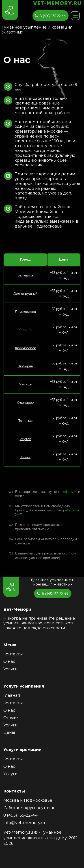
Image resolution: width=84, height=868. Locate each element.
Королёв (25, 329)
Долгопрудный (25, 293)
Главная (12, 695)
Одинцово (25, 402)
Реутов (25, 438)
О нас (9, 661)
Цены (9, 732)
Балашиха (25, 275)
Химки (25, 456)
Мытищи (25, 384)
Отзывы (11, 717)
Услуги (11, 668)
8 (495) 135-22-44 (20, 814)
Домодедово (25, 311)
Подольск (25, 420)
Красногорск (25, 347)
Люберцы (25, 366)
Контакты (13, 653)
